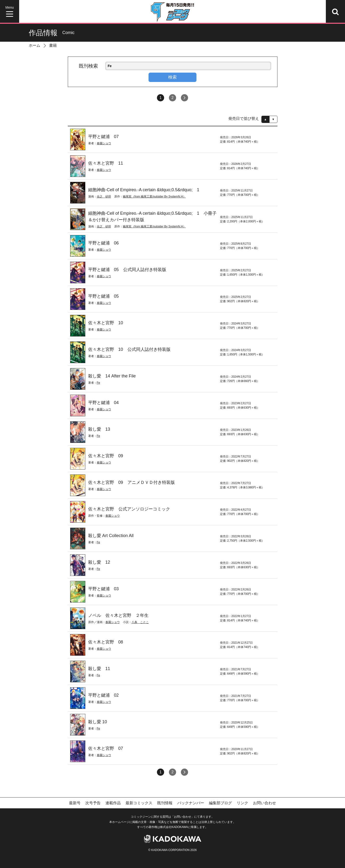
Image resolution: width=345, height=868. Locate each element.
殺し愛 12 (99, 562)
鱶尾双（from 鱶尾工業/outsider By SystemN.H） (154, 197)
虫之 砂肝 (104, 197)
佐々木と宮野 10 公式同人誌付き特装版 (129, 349)
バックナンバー (191, 803)
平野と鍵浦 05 (103, 296)
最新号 (75, 803)
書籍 (53, 45)
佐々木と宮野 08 (106, 642)
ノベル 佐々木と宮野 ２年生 (118, 615)
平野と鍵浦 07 (103, 137)
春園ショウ (104, 143)
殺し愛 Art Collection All (111, 536)
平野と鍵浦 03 (103, 589)
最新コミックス (139, 803)
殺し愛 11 (99, 669)
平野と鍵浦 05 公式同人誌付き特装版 (127, 270)
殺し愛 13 (99, 429)
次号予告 (93, 803)
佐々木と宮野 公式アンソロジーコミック (129, 509)
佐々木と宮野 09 (106, 456)
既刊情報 (165, 803)
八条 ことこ (140, 622)
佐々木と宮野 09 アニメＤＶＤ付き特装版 (132, 482)
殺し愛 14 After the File (112, 376)
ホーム (34, 45)
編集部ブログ (220, 803)
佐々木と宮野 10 (106, 323)
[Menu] (10, 11)
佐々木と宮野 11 (106, 163)
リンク (242, 803)
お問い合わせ (264, 803)
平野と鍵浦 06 (103, 243)
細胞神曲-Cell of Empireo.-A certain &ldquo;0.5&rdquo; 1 (144, 190)
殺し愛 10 (98, 722)
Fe (98, 383)
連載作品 (113, 803)
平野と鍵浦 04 (103, 403)
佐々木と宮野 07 (106, 748)
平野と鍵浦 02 (103, 695)
